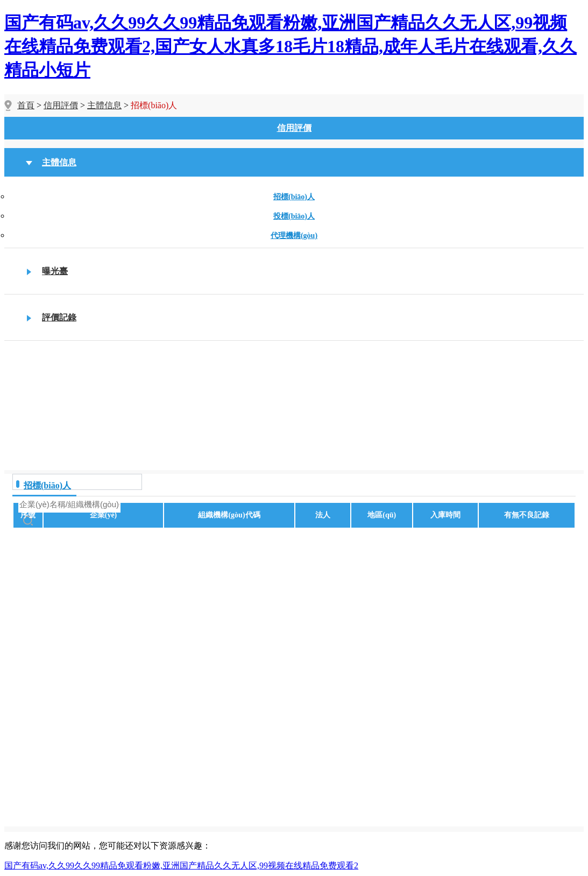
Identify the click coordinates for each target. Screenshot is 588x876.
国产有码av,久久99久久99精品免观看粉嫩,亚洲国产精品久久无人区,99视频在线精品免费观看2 (181, 866)
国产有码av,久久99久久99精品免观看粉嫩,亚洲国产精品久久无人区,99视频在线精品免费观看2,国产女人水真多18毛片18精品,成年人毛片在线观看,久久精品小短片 (291, 46)
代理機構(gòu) (294, 236)
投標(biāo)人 (294, 216)
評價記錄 (59, 317)
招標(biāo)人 (294, 197)
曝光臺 (55, 271)
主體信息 (104, 105)
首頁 (26, 105)
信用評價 (61, 105)
